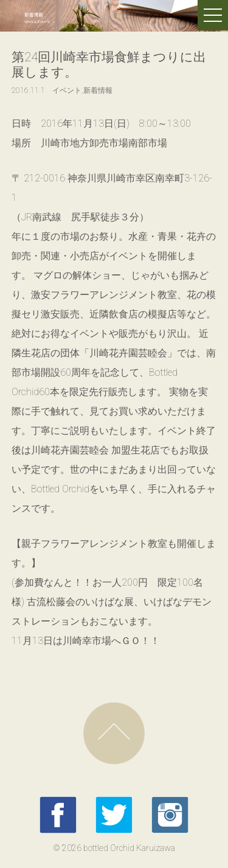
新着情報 (98, 90)
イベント (67, 90)
